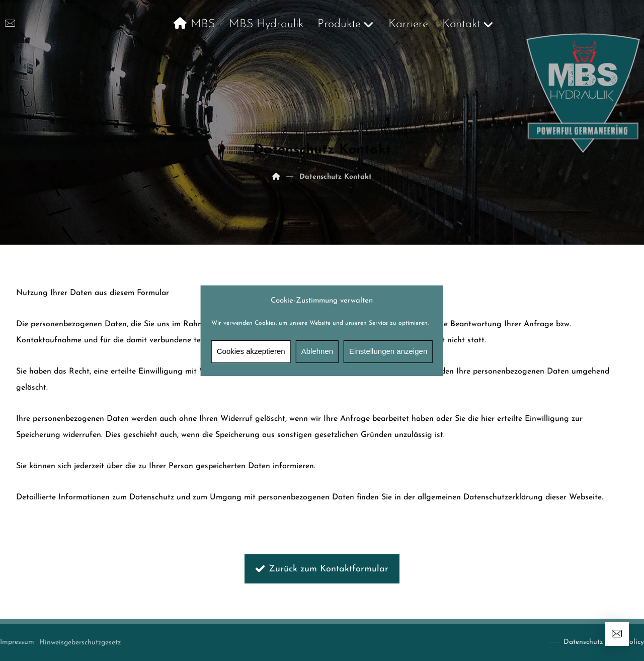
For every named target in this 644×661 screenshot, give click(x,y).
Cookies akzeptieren (251, 351)
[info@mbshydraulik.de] (10, 23)
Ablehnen (317, 351)
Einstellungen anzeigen (388, 351)
